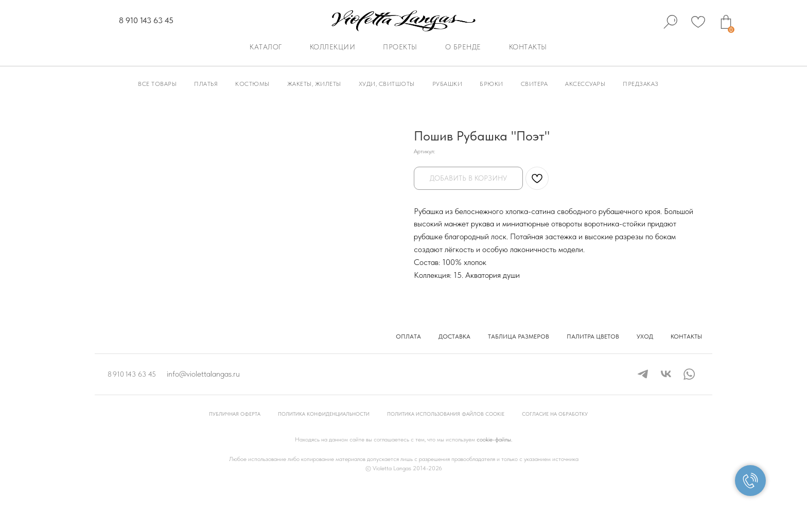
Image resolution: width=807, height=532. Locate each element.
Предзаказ (641, 84)
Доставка (454, 377)
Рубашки (448, 84)
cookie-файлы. (494, 480)
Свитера (534, 84)
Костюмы (252, 84)
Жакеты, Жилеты (314, 84)
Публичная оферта (235, 454)
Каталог (266, 47)
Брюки (492, 84)
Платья (206, 84)
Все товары (157, 84)
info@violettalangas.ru (203, 414)
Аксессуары (585, 84)
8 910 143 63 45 (146, 20)
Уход (645, 377)
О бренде (463, 47)
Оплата (408, 377)
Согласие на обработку (555, 454)
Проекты (400, 47)
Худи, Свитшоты (387, 84)
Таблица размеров (519, 377)
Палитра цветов (593, 377)
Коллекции (333, 47)
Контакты (528, 47)
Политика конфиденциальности (324, 454)
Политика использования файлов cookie (446, 454)
